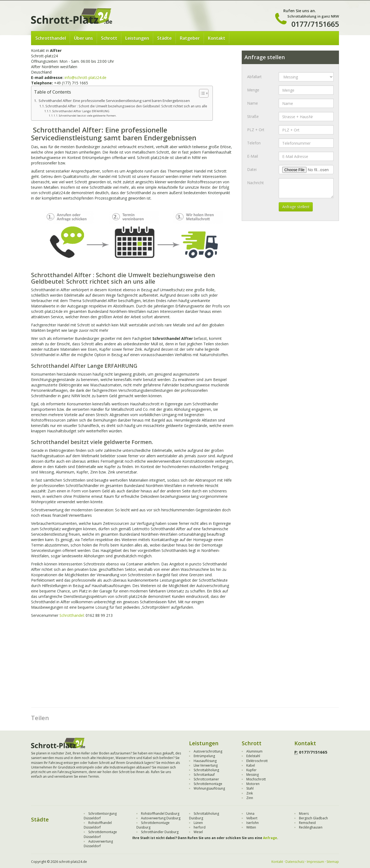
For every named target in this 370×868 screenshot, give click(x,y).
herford (200, 827)
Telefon (254, 143)
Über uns (83, 38)
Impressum (315, 862)
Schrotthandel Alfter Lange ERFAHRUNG (81, 111)
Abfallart (254, 77)
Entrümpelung (204, 756)
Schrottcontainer (206, 779)
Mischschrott (256, 779)
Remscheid (307, 823)
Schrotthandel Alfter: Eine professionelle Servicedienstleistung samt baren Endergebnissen (114, 101)
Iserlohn (253, 823)
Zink (250, 793)
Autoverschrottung (208, 751)
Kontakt (217, 38)
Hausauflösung (205, 761)
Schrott (109, 38)
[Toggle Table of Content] (201, 93)
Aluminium (254, 751)
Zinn (250, 798)
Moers (304, 814)
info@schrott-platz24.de (85, 77)
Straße (253, 116)
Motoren (253, 784)
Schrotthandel (51, 38)
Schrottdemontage (208, 784)
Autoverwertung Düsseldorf (98, 844)
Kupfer (251, 770)
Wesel (198, 832)
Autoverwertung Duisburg (161, 818)
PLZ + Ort (256, 130)
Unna (250, 814)
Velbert (252, 818)
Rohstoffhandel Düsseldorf (98, 825)
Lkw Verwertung (206, 765)
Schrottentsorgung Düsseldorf (100, 816)
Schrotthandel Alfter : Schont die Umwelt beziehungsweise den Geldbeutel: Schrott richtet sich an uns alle (126, 106)
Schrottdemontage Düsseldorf (100, 834)
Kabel (251, 765)
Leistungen (137, 38)
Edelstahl (253, 756)
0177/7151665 (315, 24)
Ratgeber (190, 38)
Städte (164, 38)
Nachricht (255, 183)
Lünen (198, 823)
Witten (251, 827)
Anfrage (270, 838)
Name (253, 103)
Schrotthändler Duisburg (160, 832)
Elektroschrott (257, 761)
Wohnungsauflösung (209, 788)
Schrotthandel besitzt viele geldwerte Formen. (88, 116)
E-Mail (253, 156)
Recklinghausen (311, 827)
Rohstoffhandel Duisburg (160, 814)
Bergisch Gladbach (313, 818)
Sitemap (333, 862)
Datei (252, 169)
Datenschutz (295, 862)
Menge (253, 90)
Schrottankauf (204, 775)
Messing (253, 775)
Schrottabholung (206, 770)
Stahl (250, 788)
